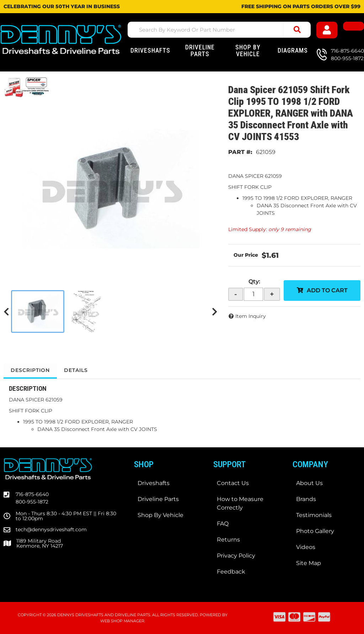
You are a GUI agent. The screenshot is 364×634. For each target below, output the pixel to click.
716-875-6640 (32, 494)
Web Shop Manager (122, 621)
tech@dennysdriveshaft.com (51, 529)
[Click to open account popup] (327, 30)
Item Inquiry (251, 316)
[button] (219, 30)
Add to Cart (327, 290)
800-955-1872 (32, 502)
